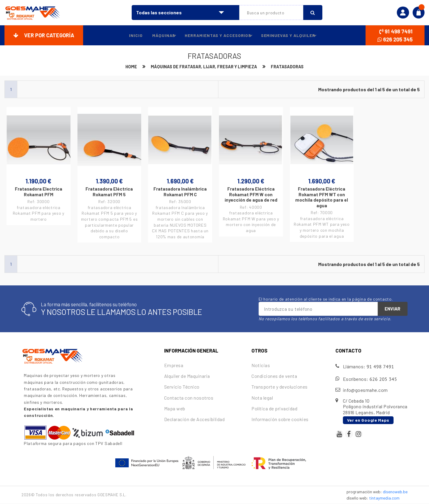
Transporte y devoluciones (279, 387)
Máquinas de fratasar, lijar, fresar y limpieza (203, 67)
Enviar (393, 309)
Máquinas (163, 35)
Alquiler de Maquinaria (187, 377)
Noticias (261, 366)
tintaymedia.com (384, 498)
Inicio (132, 35)
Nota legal (262, 398)
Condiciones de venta (274, 377)
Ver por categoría (44, 35)
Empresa (174, 366)
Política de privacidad (274, 409)
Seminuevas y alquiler (290, 35)
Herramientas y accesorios (219, 35)
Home (129, 67)
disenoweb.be (395, 492)
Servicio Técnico (182, 387)
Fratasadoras (289, 67)
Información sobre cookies (280, 420)
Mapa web (175, 409)
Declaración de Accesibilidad (194, 420)
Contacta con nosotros (189, 398)
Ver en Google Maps (368, 420)
